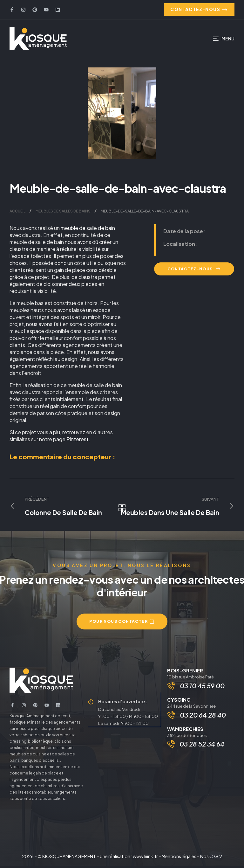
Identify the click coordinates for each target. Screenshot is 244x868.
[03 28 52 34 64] (171, 748)
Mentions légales (179, 858)
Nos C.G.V (211, 858)
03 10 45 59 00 (203, 688)
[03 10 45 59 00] (172, 688)
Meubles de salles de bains (63, 213)
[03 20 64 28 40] (172, 719)
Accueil (17, 213)
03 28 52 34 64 (202, 748)
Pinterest (78, 441)
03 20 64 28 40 (203, 718)
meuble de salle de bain (88, 229)
